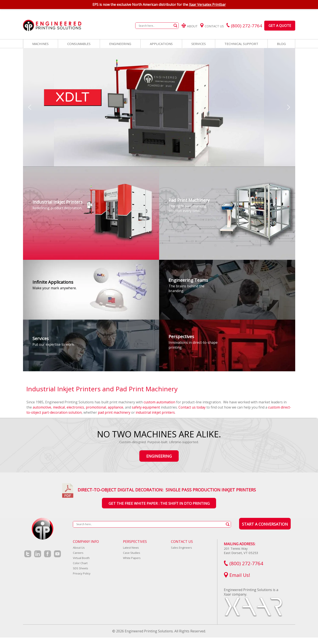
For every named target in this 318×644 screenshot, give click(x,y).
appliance (115, 407)
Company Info (86, 542)
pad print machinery (114, 412)
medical (59, 407)
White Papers (132, 558)
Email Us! (237, 575)
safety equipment (146, 407)
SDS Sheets (81, 568)
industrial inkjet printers (155, 412)
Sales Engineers (181, 548)
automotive (42, 407)
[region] (159, 107)
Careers (78, 553)
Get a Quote (280, 26)
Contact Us (212, 26)
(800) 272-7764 (243, 563)
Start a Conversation (265, 524)
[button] (30, 107)
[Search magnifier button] (175, 26)
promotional (96, 407)
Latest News (131, 548)
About (190, 26)
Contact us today (192, 407)
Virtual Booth (81, 558)
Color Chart (80, 563)
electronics (75, 407)
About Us (79, 548)
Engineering (159, 456)
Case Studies (132, 553)
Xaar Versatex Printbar (207, 5)
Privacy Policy (82, 573)
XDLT (72, 97)
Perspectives (135, 542)
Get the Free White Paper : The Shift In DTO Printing (159, 503)
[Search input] (155, 26)
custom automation (159, 402)
